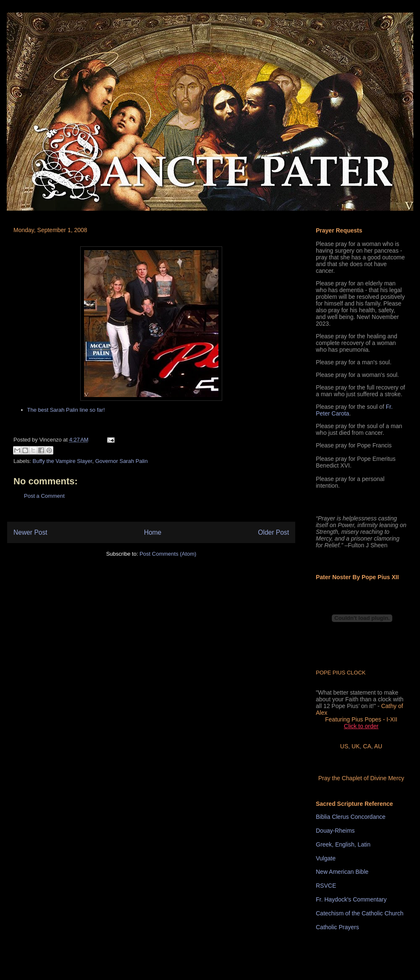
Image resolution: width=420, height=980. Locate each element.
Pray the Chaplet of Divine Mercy (361, 778)
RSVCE (326, 886)
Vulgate (326, 858)
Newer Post (30, 532)
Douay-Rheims (335, 831)
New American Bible (342, 872)
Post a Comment (44, 496)
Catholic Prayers (337, 927)
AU (378, 746)
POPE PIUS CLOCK (341, 673)
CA (367, 746)
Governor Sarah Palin (122, 461)
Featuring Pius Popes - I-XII (361, 719)
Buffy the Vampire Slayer (63, 461)
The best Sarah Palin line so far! (66, 410)
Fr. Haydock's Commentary (351, 899)
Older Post (273, 532)
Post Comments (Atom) (168, 554)
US (344, 746)
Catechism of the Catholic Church (360, 913)
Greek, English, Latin (343, 844)
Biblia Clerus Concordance (351, 817)
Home (153, 532)
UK (356, 746)
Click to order (361, 726)
